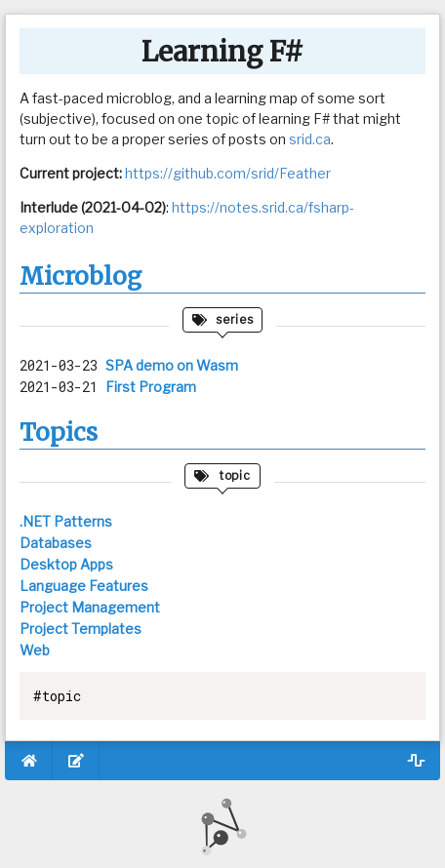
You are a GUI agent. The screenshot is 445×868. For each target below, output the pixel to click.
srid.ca (310, 139)
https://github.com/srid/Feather (228, 173)
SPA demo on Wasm (172, 365)
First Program (151, 387)
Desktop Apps (66, 564)
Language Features (84, 586)
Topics (59, 433)
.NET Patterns (66, 521)
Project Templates (81, 629)
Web (35, 650)
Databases (56, 543)
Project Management (90, 607)
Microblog (81, 276)
